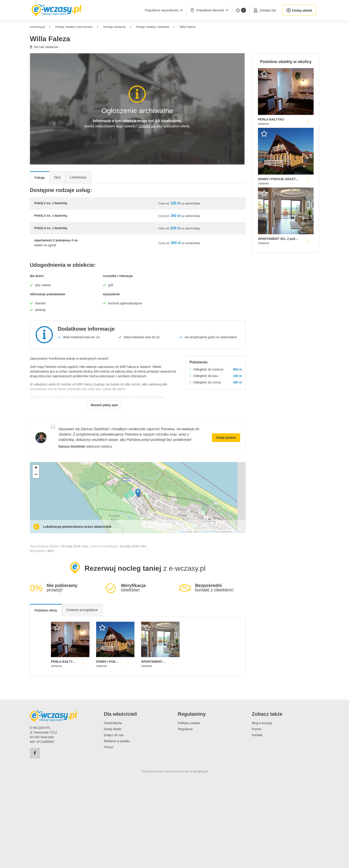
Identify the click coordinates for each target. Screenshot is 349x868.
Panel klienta (113, 723)
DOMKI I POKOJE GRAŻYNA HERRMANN (109, 662)
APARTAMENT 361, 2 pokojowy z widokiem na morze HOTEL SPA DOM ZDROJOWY (154, 662)
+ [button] (36, 468)
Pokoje (40, 178)
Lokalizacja (78, 177)
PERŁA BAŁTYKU (64, 662)
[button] (164, 10)
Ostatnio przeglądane (82, 610)
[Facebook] (35, 753)
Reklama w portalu (117, 741)
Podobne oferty (46, 610)
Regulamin (185, 729)
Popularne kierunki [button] (209, 10)
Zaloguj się (147, 126)
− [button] (36, 475)
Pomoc (109, 747)
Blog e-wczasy (262, 723)
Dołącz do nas (114, 735)
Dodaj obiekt (113, 729)
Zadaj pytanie (226, 438)
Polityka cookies (189, 723)
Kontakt (257, 735)
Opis (57, 177)
